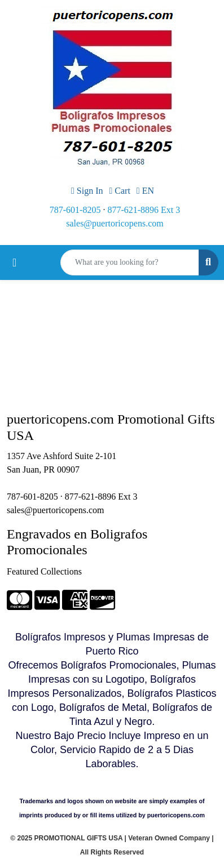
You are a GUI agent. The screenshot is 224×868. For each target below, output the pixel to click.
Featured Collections (44, 571)
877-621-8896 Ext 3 (144, 210)
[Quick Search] (130, 262)
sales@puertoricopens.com (115, 223)
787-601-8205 (75, 210)
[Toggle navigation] (14, 262)
